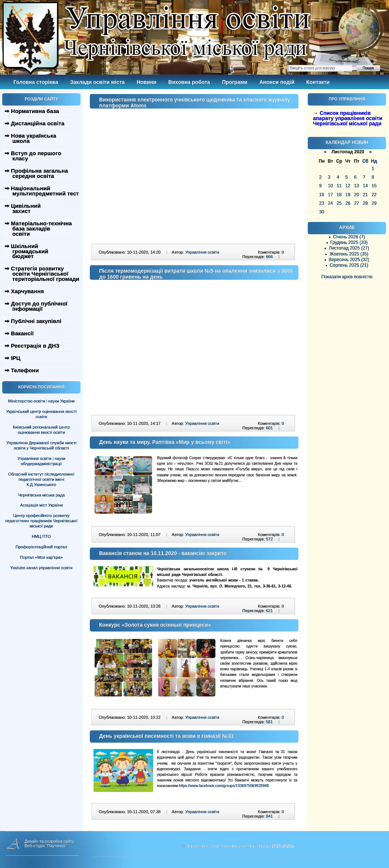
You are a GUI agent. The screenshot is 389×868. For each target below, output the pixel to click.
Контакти (318, 82)
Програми (235, 82)
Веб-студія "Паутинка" (46, 846)
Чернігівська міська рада (41, 495)
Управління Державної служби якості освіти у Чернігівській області (41, 445)
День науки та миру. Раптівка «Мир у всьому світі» (165, 442)
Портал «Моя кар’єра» (42, 557)
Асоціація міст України (41, 505)
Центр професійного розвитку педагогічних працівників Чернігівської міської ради (41, 521)
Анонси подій (277, 82)
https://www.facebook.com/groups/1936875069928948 (224, 786)
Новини (147, 82)
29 (374, 203)
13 (356, 186)
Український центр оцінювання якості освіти (42, 414)
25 (339, 203)
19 (348, 195)
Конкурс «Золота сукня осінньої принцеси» (155, 625)
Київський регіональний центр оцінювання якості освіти (42, 430)
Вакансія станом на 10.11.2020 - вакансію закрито (163, 553)
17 (330, 195)
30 (322, 212)
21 (365, 195)
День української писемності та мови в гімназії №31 (166, 736)
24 (330, 203)
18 (339, 195)
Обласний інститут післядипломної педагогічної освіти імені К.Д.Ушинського (41, 479)
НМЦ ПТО (42, 536)
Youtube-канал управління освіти (42, 568)
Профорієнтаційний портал (41, 547)
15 (374, 186)
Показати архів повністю (347, 277)
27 (356, 203)
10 (330, 186)
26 (348, 203)
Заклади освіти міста (97, 82)
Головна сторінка (36, 82)
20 (356, 195)
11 (339, 186)
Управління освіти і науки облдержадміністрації (41, 461)
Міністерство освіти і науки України (41, 401)
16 (322, 195)
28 (365, 203)
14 (365, 186)
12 (348, 186)
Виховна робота (189, 82)
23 (322, 203)
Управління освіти (202, 252)
